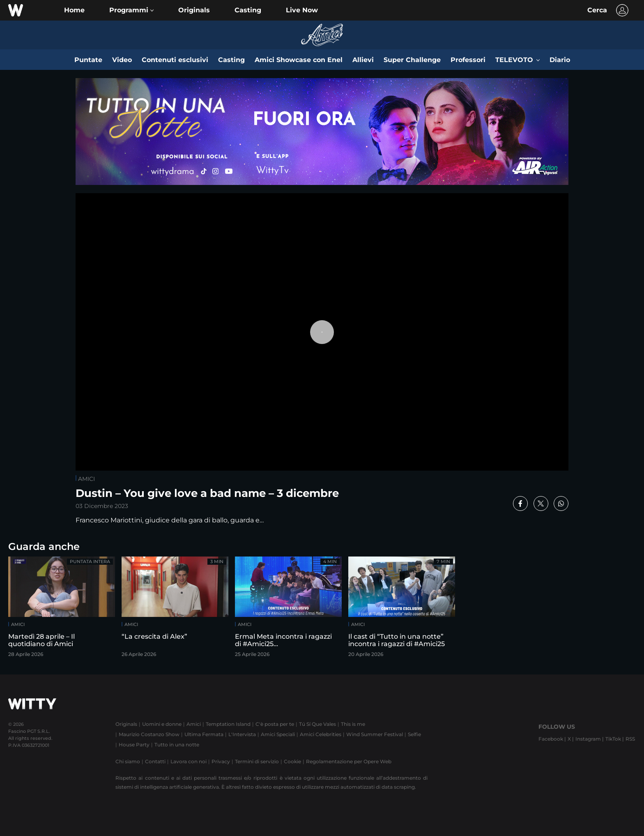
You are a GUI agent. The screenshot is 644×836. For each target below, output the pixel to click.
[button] (131, 10)
